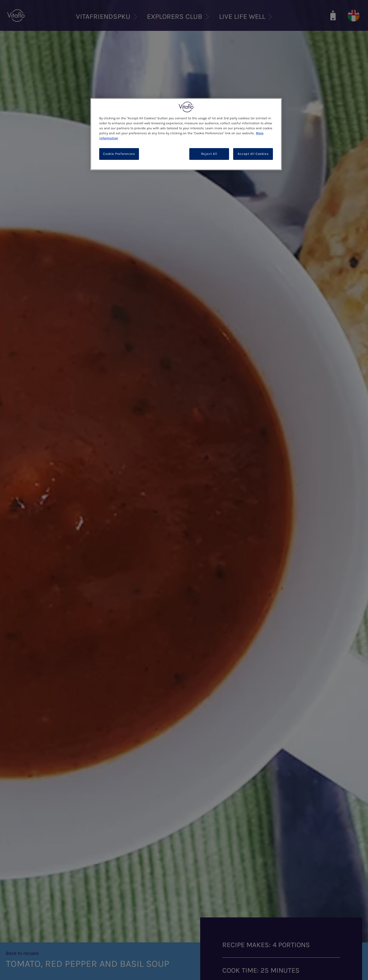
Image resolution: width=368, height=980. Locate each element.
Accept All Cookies (253, 154)
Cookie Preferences (119, 154)
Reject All (209, 154)
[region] (186, 134)
